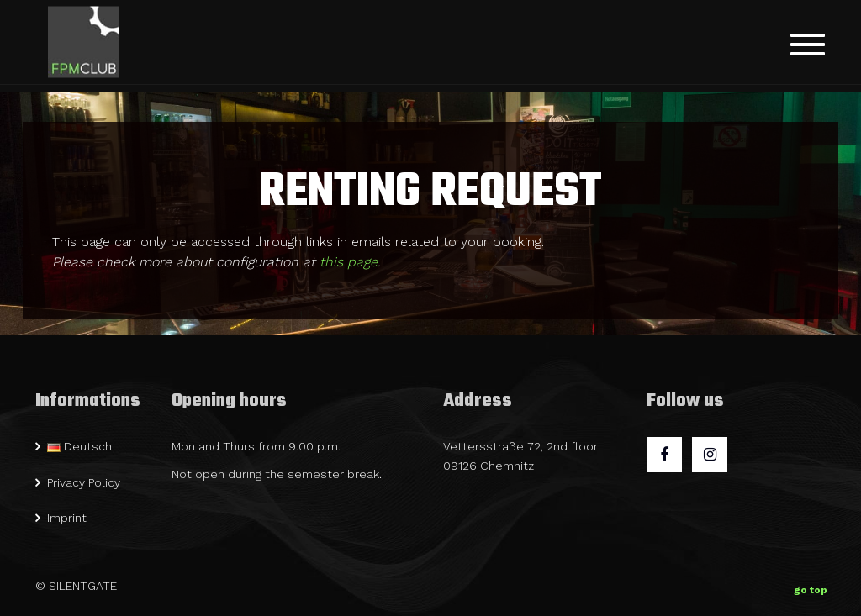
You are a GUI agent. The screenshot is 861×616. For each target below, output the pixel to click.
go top (811, 587)
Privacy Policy (84, 482)
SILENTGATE (83, 586)
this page (349, 262)
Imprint (67, 518)
